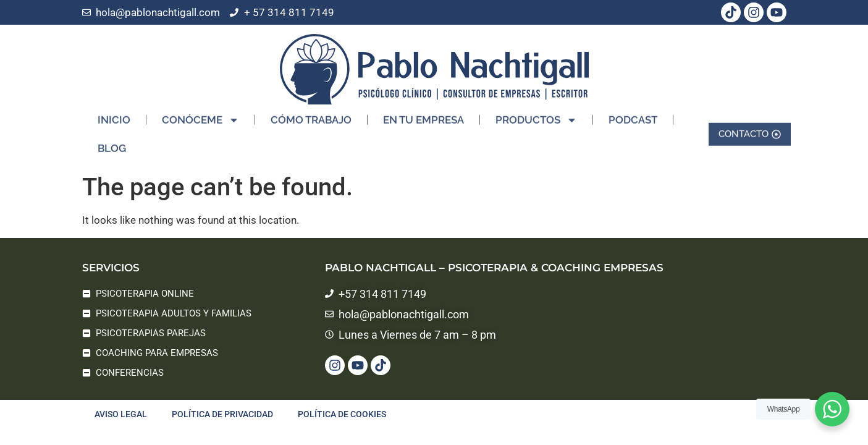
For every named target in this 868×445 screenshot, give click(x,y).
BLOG (112, 145)
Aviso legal (121, 414)
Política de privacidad (222, 414)
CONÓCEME (200, 117)
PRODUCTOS (536, 117)
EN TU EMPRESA (423, 116)
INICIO (114, 116)
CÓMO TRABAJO (311, 116)
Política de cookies (342, 414)
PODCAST (633, 116)
